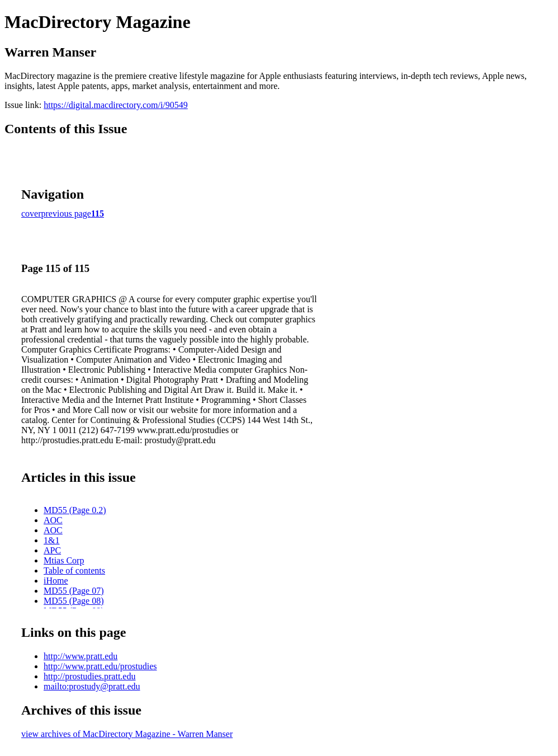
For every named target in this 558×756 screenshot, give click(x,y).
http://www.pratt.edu (81, 656)
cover (31, 213)
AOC (53, 520)
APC (52, 550)
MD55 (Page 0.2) (75, 510)
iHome (56, 581)
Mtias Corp (64, 560)
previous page (66, 213)
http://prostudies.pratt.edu (89, 676)
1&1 (51, 540)
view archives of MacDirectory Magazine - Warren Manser (127, 734)
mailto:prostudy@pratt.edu (92, 686)
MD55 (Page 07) (74, 591)
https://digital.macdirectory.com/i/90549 (116, 105)
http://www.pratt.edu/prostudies (100, 666)
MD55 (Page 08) (74, 601)
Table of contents (74, 570)
